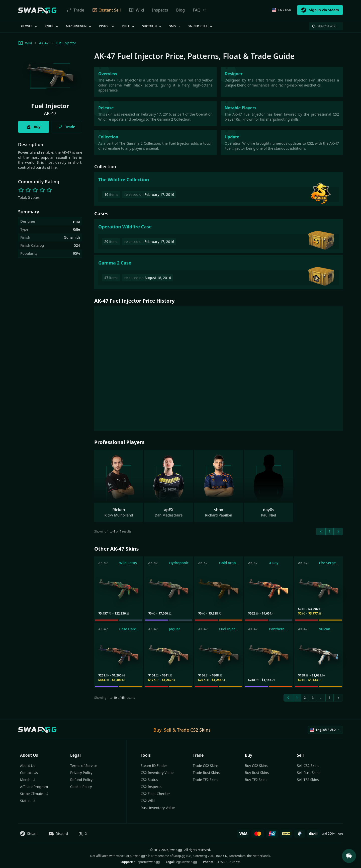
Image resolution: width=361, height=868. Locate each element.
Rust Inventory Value (158, 808)
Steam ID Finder (154, 766)
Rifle (128, 26)
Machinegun (79, 26)
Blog (180, 10)
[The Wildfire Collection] (219, 189)
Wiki (137, 10)
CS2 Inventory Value (157, 773)
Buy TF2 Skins (256, 780)
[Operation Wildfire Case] (219, 236)
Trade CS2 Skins (206, 766)
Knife (52, 26)
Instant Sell (107, 10)
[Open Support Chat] (349, 856)
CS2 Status (149, 780)
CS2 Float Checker (155, 794)
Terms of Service (84, 766)
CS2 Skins (200, 730)
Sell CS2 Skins (308, 766)
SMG (175, 26)
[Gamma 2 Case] (219, 272)
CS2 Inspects (151, 787)
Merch (28, 780)
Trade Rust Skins (206, 773)
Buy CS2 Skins (256, 766)
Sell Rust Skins (308, 773)
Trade (75, 10)
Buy (34, 127)
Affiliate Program (34, 787)
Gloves (29, 26)
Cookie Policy (81, 787)
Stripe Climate (34, 794)
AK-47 (44, 43)
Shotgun (152, 26)
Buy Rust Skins (257, 773)
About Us (28, 766)
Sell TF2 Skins (308, 780)
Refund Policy (81, 780)
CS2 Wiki (148, 801)
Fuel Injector (66, 43)
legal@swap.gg (186, 862)
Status (28, 801)
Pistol (107, 26)
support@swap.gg (147, 862)
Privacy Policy (81, 773)
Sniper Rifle (201, 26)
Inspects (160, 10)
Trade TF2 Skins (205, 780)
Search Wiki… (325, 26)
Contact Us (29, 773)
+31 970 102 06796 (227, 862)
